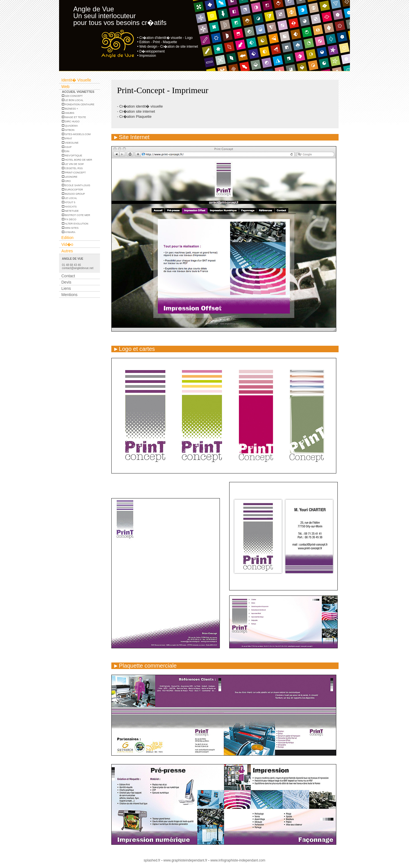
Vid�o (67, 244)
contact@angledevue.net (78, 268)
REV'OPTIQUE (72, 156)
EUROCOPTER (72, 190)
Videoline (70, 143)
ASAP (67, 147)
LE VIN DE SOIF (73, 164)
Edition (67, 238)
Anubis (68, 113)
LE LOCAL (70, 198)
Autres (67, 251)
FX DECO (69, 219)
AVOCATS (69, 207)
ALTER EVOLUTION (75, 224)
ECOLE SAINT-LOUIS (76, 185)
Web (65, 87)
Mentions (69, 295)
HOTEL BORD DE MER (77, 160)
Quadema (70, 126)
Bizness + (70, 109)
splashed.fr (152, 860)
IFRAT (67, 139)
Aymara (69, 232)
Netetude (70, 211)
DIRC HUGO (71, 121)
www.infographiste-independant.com (238, 860)
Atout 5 (69, 202)
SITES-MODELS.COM (76, 134)
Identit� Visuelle (76, 80)
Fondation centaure (78, 104)
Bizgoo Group (73, 194)
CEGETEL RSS (72, 168)
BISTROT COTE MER (76, 215)
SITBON (68, 130)
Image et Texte (74, 117)
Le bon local (73, 100)
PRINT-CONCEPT (74, 173)
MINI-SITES (70, 228)
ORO (66, 181)
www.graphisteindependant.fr (185, 860)
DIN (66, 151)
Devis (66, 282)
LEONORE (70, 177)
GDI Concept (72, 96)
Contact (68, 276)
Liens (66, 288)
